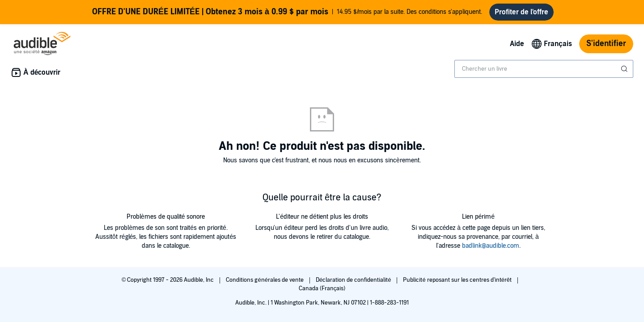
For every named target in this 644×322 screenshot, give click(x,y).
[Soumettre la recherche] (625, 69)
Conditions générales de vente (265, 280)
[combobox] (544, 69)
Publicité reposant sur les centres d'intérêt (458, 280)
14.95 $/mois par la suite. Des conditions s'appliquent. (287, 12)
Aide (517, 44)
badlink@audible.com (491, 246)
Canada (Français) (322, 288)
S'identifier (606, 44)
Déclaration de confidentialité (354, 280)
